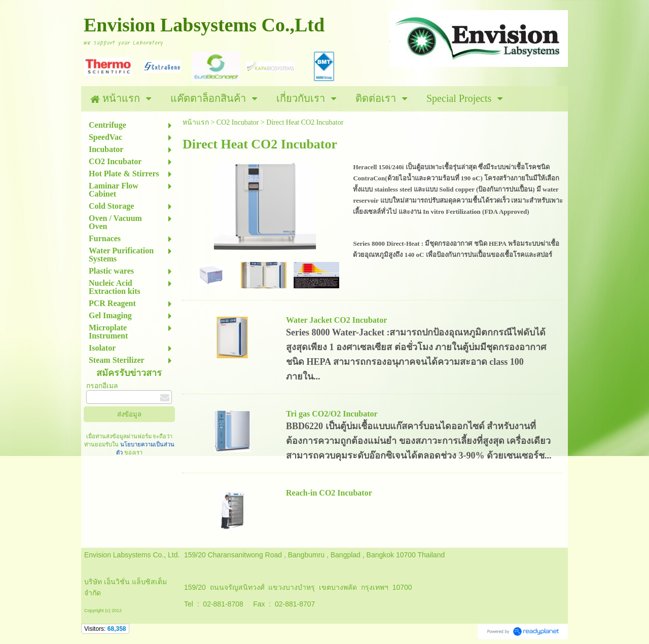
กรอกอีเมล (102, 386)
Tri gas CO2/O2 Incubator (332, 414)
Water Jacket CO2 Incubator (336, 320)
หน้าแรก (196, 122)
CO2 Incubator (238, 122)
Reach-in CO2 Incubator (329, 493)
